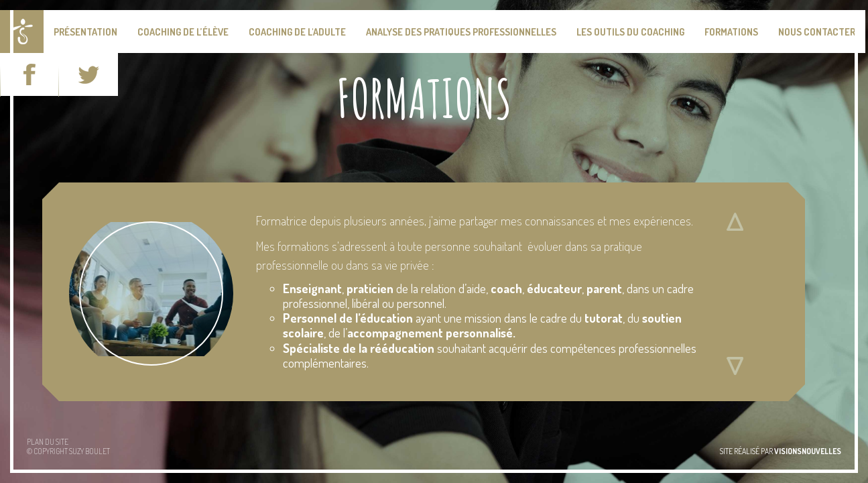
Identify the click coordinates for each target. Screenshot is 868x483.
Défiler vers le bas (735, 366)
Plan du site (48, 442)
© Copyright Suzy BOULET (68, 451)
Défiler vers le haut (735, 221)
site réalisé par (781, 451)
